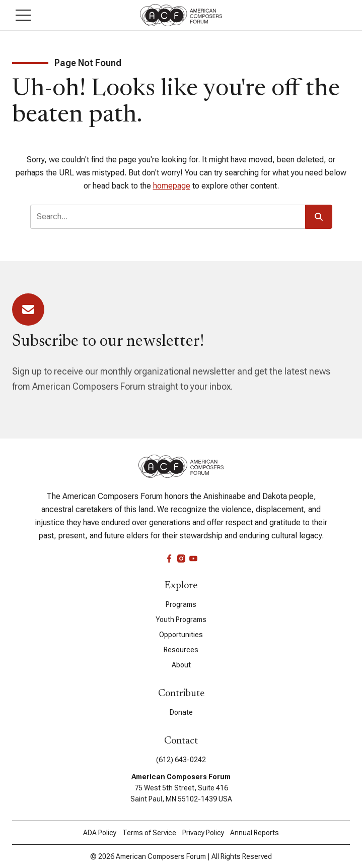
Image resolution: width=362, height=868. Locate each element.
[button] (23, 15)
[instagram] (181, 559)
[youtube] (193, 559)
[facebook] (169, 559)
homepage (172, 186)
